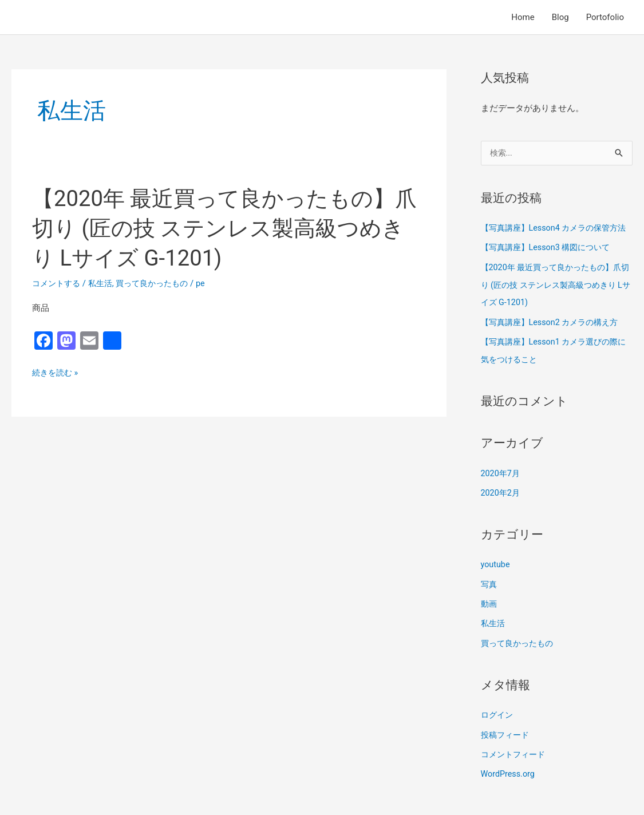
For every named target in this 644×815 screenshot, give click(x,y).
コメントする (58, 283)
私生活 (104, 283)
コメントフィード (515, 765)
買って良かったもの (159, 283)
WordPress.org (509, 785)
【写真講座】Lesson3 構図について (550, 265)
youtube (496, 578)
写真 (489, 598)
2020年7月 (501, 488)
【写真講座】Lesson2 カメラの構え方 (554, 338)
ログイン (498, 727)
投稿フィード (507, 746)
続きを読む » (57, 373)
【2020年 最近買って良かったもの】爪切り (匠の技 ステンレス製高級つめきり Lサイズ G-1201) (228, 228)
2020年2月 (501, 507)
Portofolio (605, 17)
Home (523, 17)
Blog (560, 17)
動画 (489, 617)
